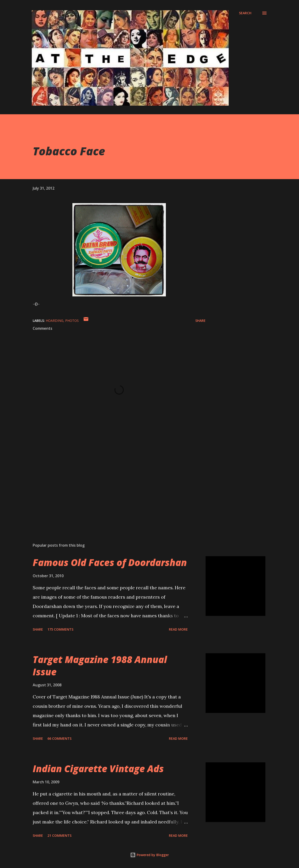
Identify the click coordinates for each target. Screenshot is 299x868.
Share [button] (200, 321)
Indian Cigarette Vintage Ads (98, 769)
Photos (72, 321)
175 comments (60, 629)
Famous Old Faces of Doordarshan (110, 562)
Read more (178, 629)
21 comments (59, 835)
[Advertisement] (112, 485)
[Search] (245, 13)
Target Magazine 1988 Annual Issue (100, 666)
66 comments (59, 738)
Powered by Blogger (149, 855)
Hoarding (55, 321)
